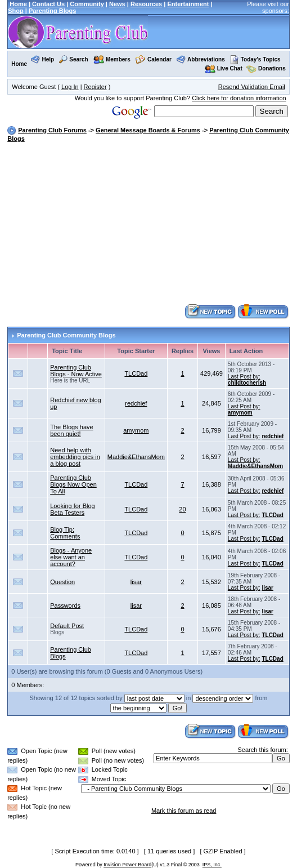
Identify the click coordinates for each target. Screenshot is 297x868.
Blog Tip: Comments (65, 533)
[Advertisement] (152, 224)
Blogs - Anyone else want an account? (71, 557)
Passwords (65, 606)
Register (95, 87)
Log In (70, 87)
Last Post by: (244, 377)
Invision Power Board (127, 865)
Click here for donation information (239, 98)
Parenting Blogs (52, 11)
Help (48, 59)
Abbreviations (206, 59)
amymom (240, 413)
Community (87, 4)
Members (118, 59)
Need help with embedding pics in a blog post (75, 457)
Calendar (159, 59)
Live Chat (230, 68)
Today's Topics (255, 59)
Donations (272, 68)
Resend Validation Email (252, 87)
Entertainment (188, 4)
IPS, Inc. (212, 865)
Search (78, 59)
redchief (136, 403)
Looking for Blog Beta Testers (73, 509)
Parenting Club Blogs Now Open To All (73, 484)
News (117, 4)
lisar (136, 582)
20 (182, 509)
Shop (16, 11)
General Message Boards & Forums (148, 130)
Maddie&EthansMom (136, 457)
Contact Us (48, 4)
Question (62, 582)
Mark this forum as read (184, 811)
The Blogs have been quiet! (71, 430)
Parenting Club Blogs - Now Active (76, 371)
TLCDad (136, 373)
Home (18, 4)
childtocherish (247, 383)
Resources (146, 4)
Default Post (67, 626)
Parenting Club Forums (52, 130)
